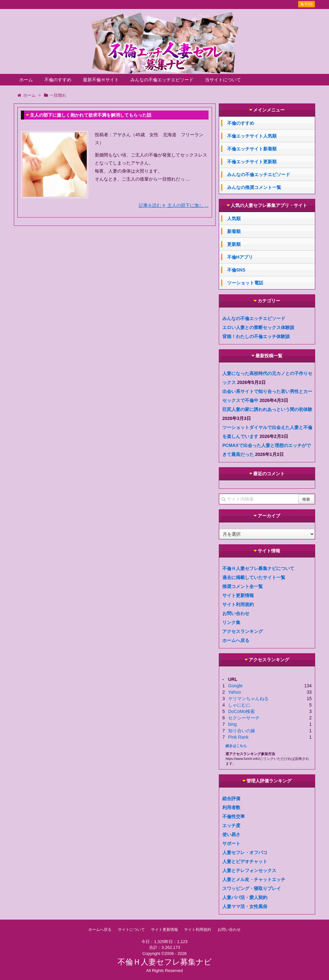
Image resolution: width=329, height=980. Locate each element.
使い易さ (231, 834)
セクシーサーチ (244, 718)
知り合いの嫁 (242, 731)
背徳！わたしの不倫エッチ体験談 (256, 336)
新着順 (234, 231)
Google (235, 686)
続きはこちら (236, 746)
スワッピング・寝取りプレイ (252, 888)
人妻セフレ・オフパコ (245, 852)
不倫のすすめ (58, 80)
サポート (231, 843)
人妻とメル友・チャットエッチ (254, 879)
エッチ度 (231, 825)
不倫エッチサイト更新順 (252, 162)
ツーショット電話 (245, 283)
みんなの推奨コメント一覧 (254, 187)
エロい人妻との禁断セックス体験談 (258, 327)
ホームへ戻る (236, 640)
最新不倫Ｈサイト (101, 80)
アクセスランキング (243, 631)
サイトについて (131, 930)
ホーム (26, 80)
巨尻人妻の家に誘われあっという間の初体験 (267, 409)
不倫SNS (236, 270)
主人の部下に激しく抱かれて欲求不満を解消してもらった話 (91, 115)
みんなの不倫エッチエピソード (162, 80)
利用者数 (231, 807)
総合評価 (231, 798)
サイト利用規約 (238, 604)
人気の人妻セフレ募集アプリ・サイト (269, 205)
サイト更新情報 (238, 595)
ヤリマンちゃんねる (248, 699)
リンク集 (231, 622)
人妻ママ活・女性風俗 (245, 906)
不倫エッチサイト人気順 (252, 136)
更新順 (234, 244)
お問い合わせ (236, 613)
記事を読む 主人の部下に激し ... (174, 205)
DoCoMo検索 (241, 711)
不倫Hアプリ (240, 257)
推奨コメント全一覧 (243, 586)
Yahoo (234, 692)
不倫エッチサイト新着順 (252, 149)
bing (232, 724)
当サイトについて (223, 80)
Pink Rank (238, 737)
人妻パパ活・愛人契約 (245, 897)
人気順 (234, 218)
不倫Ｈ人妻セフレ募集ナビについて (258, 568)
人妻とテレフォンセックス (249, 870)
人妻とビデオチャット (245, 861)
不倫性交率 (234, 816)
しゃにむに (239, 705)
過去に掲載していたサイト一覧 (254, 577)
